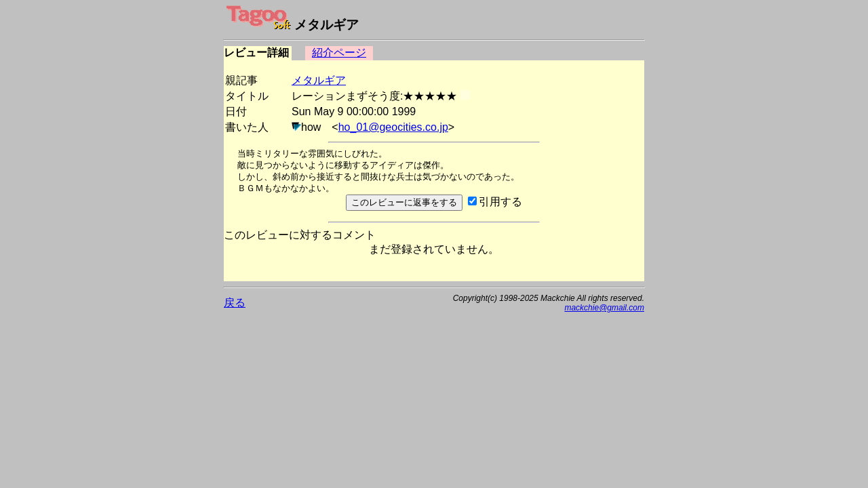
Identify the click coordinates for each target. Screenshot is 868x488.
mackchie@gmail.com (604, 308)
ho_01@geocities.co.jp (393, 127)
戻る (235, 303)
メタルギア (319, 80)
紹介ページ (339, 53)
